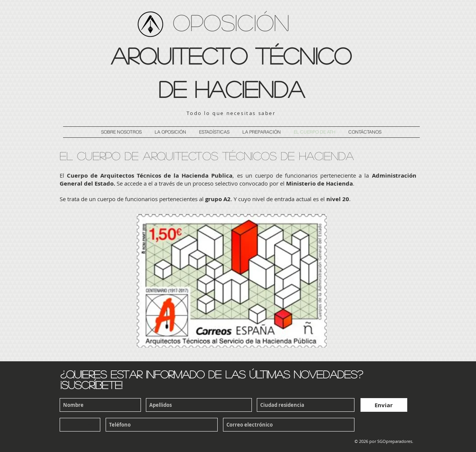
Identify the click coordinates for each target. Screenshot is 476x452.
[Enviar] (384, 405)
